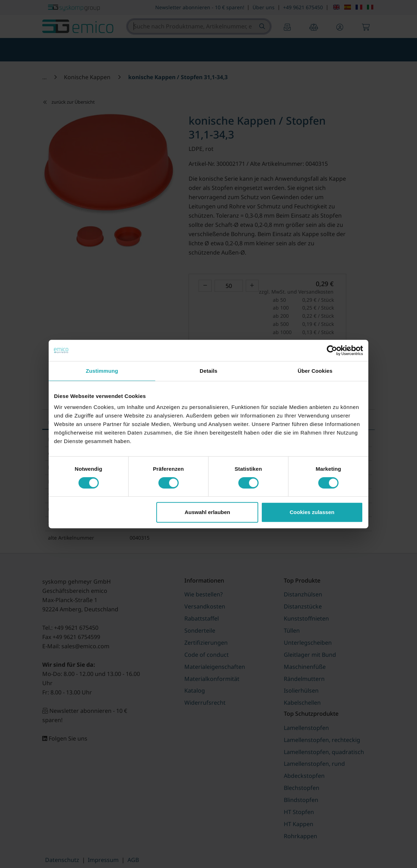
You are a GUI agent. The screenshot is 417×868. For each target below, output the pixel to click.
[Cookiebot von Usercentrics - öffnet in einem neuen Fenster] (332, 350)
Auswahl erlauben (207, 512)
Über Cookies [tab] (315, 371)
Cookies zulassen (312, 512)
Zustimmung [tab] (102, 371)
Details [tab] (208, 371)
